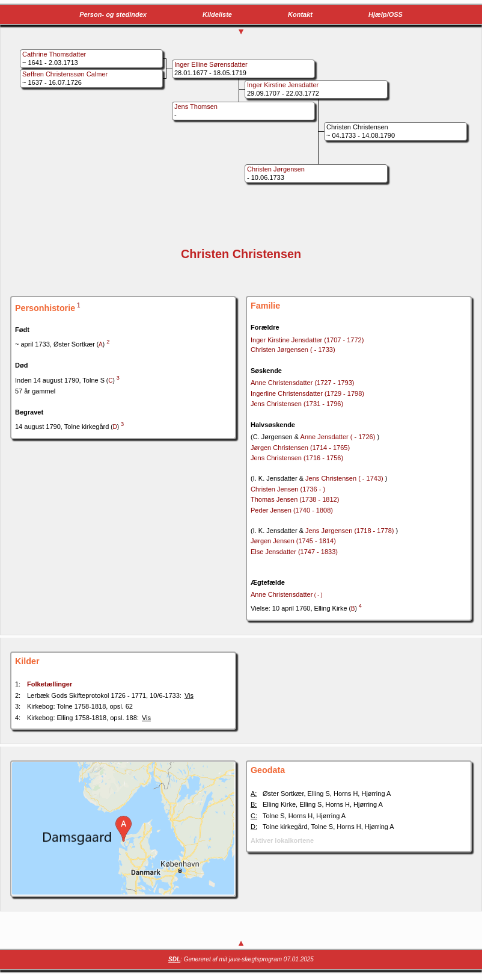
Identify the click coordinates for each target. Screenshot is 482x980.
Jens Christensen (297, 404)
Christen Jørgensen (293, 350)
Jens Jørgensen (350, 531)
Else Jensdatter (294, 552)
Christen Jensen (288, 489)
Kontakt (300, 14)
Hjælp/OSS (386, 14)
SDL (174, 959)
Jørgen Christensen (300, 448)
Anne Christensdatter (302, 383)
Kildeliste (217, 14)
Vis (189, 695)
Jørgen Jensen (293, 541)
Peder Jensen (292, 510)
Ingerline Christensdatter (307, 393)
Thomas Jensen (295, 499)
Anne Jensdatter (339, 437)
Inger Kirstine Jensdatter (307, 340)
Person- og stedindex (113, 14)
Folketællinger (50, 684)
